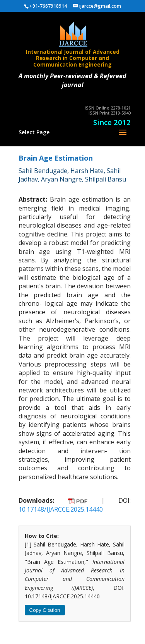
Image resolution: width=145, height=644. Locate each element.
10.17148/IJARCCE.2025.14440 (61, 509)
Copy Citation (45, 610)
